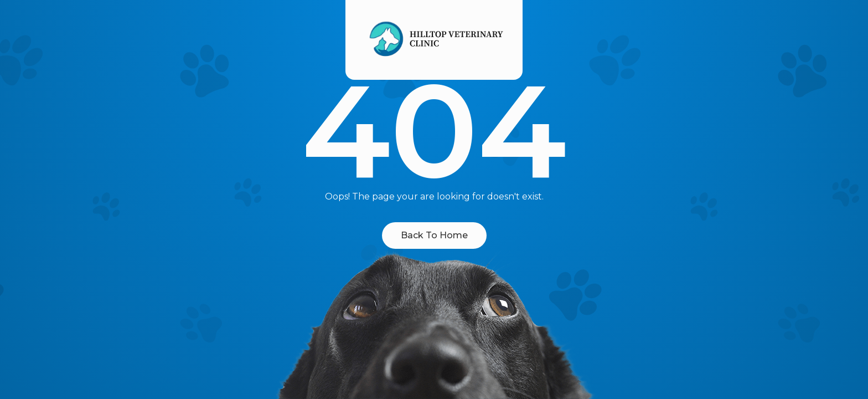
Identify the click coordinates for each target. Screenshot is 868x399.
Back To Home (434, 235)
